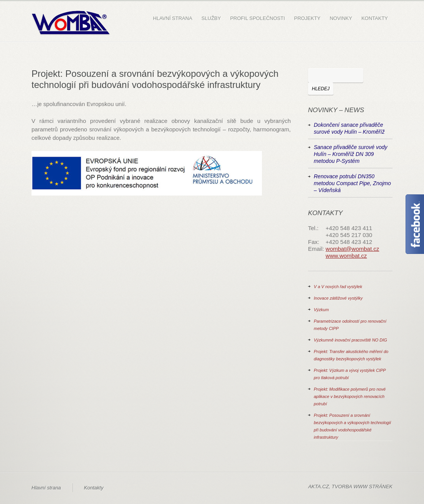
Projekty (307, 18)
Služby (211, 18)
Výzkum (321, 310)
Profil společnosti (258, 18)
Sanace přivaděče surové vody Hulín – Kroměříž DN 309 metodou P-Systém (350, 154)
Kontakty (375, 18)
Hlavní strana (172, 18)
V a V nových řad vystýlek (338, 287)
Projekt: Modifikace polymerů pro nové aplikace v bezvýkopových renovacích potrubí (350, 396)
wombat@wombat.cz (352, 249)
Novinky (341, 18)
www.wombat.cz (346, 256)
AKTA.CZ (318, 487)
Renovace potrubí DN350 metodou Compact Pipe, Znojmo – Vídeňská (352, 183)
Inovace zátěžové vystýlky (338, 298)
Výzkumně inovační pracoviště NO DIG (350, 340)
